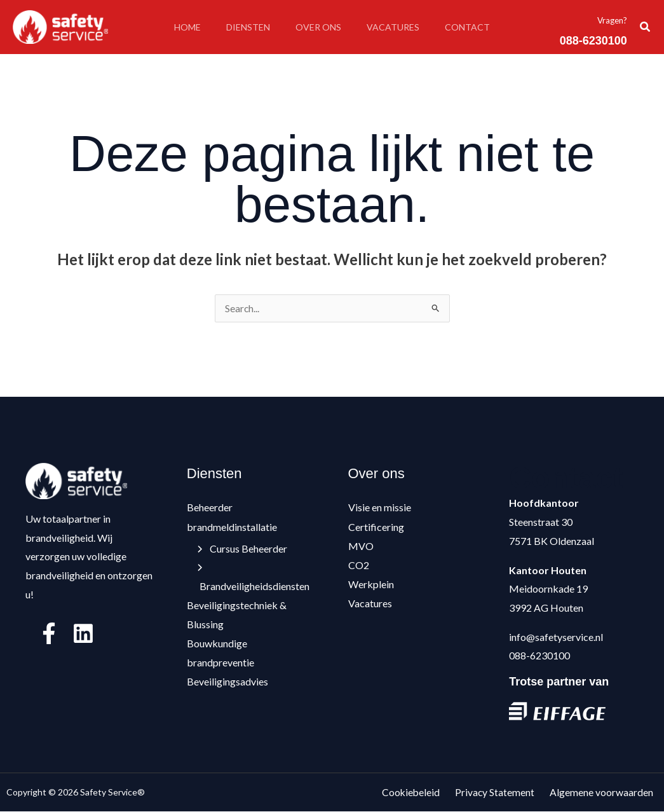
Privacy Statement (504, 793)
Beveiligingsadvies (227, 681)
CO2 (359, 565)
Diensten (243, 27)
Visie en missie (380, 508)
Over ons (318, 27)
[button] (646, 27)
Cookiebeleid (424, 793)
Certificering (376, 527)
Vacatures (398, 27)
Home (177, 27)
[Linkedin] (83, 634)
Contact (478, 27)
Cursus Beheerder (243, 548)
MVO (361, 546)
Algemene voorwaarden (606, 793)
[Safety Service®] (60, 26)
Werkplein (371, 583)
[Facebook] (49, 634)
